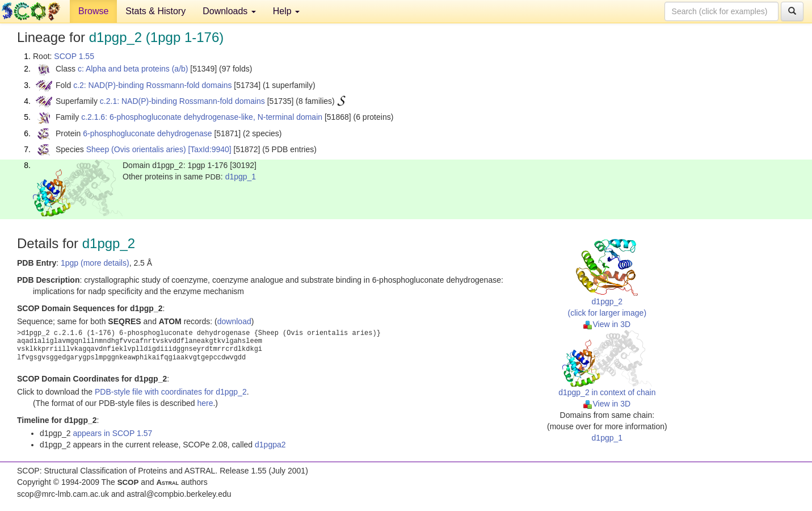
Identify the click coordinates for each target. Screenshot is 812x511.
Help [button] (286, 11)
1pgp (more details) (95, 263)
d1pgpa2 (270, 445)
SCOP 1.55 (74, 56)
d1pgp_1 (241, 177)
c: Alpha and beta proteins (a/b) (133, 69)
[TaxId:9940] (209, 149)
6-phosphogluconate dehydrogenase (147, 133)
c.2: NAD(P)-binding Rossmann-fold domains (152, 85)
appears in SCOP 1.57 (112, 433)
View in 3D (607, 324)
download (234, 321)
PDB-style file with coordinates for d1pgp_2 (171, 392)
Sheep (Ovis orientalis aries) (136, 149)
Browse (93, 11)
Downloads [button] (229, 11)
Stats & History (155, 11)
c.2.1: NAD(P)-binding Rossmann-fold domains (182, 101)
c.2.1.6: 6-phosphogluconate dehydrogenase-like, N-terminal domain (202, 117)
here (205, 403)
